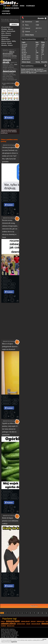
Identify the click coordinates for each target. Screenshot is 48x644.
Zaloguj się (4, 132)
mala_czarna (27, 56)
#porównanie (7, 281)
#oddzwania (6, 581)
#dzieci (13, 194)
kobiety (3, 621)
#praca (5, 277)
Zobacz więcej (29, 35)
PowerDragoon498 (40, 71)
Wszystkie (44, 62)
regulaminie (14, 642)
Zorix (4, 85)
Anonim (25, 44)
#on (13, 575)
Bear (24, 49)
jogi (35, 69)
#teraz (13, 284)
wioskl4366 (30, 69)
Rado (25, 54)
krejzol (25, 46)
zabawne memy (41, 621)
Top (7, 6)
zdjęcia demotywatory (8, 53)
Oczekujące (30, 6)
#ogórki (14, 495)
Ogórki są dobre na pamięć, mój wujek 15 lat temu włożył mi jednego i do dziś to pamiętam (10, 429)
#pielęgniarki (7, 400)
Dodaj (22, 6)
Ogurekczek (32, 73)
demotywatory (9, 71)
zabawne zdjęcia (8, 623)
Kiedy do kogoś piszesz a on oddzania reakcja (10, 521)
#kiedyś (5, 284)
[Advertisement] (10, 312)
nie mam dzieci (8, 87)
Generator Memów (11, 8)
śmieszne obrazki (7, 61)
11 (42, 613)
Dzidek (23, 69)
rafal (25, 51)
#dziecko (5, 194)
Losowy (15, 6)
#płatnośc (6, 200)
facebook (3, 626)
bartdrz (23, 73)
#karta (13, 197)
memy (16, 64)
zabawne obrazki (25, 621)
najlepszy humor (21, 624)
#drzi (14, 403)
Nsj (27, 73)
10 (38, 613)
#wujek (5, 498)
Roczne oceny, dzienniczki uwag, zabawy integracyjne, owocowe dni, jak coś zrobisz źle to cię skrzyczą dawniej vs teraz (10, 229)
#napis (5, 397)
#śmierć (12, 110)
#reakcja (5, 578)
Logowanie (6, 11)
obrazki (28, 624)
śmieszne (33, 621)
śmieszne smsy (11, 626)
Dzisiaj (38, 62)
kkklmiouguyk (26, 71)
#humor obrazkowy (8, 103)
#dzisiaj (5, 287)
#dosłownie (6, 403)
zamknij (44, 639)
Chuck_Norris (27, 58)
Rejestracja (6, 14)
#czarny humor (7, 106)
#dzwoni (14, 578)
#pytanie (5, 197)
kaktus (25, 53)
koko (24, 48)
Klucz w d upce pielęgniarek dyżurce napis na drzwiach (10, 346)
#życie (5, 110)
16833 (37, 22)
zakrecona (27, 59)
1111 (32, 71)
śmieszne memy (13, 621)
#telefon (5, 575)
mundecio (40, 69)
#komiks (5, 113)
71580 (37, 25)
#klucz (16, 400)
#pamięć (5, 495)
